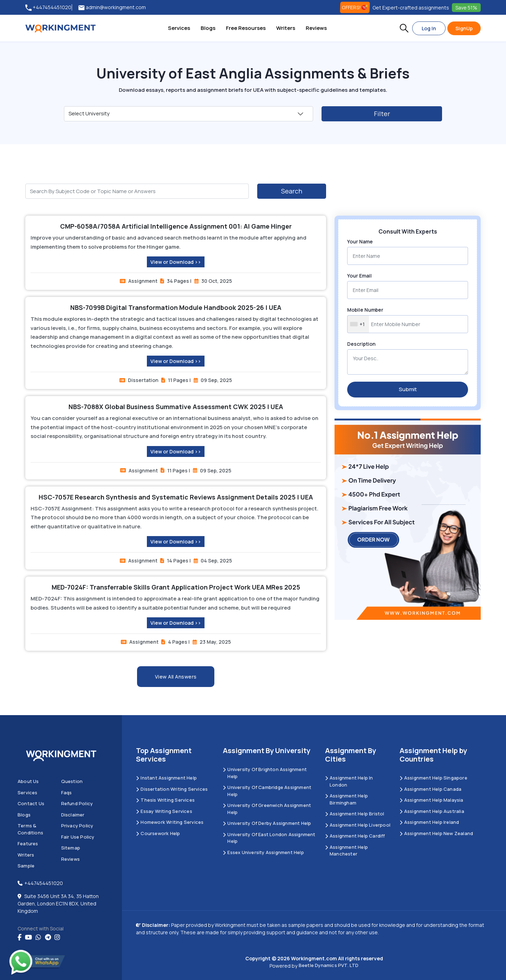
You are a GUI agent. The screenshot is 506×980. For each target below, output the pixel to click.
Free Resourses (246, 28)
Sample (26, 866)
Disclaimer (73, 815)
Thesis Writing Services (165, 800)
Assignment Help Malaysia (432, 800)
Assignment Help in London (349, 781)
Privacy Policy (77, 826)
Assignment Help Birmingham (346, 799)
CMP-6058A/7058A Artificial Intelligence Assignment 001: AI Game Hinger (176, 226)
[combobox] (358, 324)
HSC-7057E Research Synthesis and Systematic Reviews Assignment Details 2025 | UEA (176, 497)
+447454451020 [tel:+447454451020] (48, 8)
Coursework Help (158, 833)
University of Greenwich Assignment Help (267, 809)
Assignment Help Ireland (429, 822)
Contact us (31, 803)
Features (28, 844)
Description (361, 344)
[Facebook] (20, 937)
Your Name (360, 241)
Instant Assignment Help (166, 778)
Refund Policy (77, 803)
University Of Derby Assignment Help (267, 823)
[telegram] (48, 937)
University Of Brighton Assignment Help (265, 773)
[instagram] (57, 937)
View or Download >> (176, 262)
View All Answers (176, 677)
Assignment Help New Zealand (436, 833)
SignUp (464, 28)
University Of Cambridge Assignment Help (267, 791)
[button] (404, 28)
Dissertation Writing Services (172, 789)
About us (28, 781)
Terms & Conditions (30, 829)
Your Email (359, 276)
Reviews (316, 28)
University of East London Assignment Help (269, 838)
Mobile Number (365, 310)
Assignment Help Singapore (433, 778)
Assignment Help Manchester (346, 851)
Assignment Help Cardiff (355, 836)
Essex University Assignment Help (263, 852)
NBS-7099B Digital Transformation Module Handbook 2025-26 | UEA (176, 307)
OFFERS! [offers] (355, 7)
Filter (382, 114)
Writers (286, 28)
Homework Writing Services (170, 822)
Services (179, 28)
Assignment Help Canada (431, 789)
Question (72, 781)
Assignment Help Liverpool (358, 825)
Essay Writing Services (164, 811)
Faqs (67, 793)
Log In (429, 28)
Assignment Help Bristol (355, 814)
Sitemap (71, 848)
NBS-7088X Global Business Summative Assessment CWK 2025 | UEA (176, 407)
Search (292, 191)
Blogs (208, 28)
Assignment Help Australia (432, 811)
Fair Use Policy (78, 837)
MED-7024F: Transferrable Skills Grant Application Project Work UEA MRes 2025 (176, 587)
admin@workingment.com (112, 8)
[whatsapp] (38, 937)
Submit (408, 389)
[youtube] (28, 937)
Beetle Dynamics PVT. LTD (329, 965)
